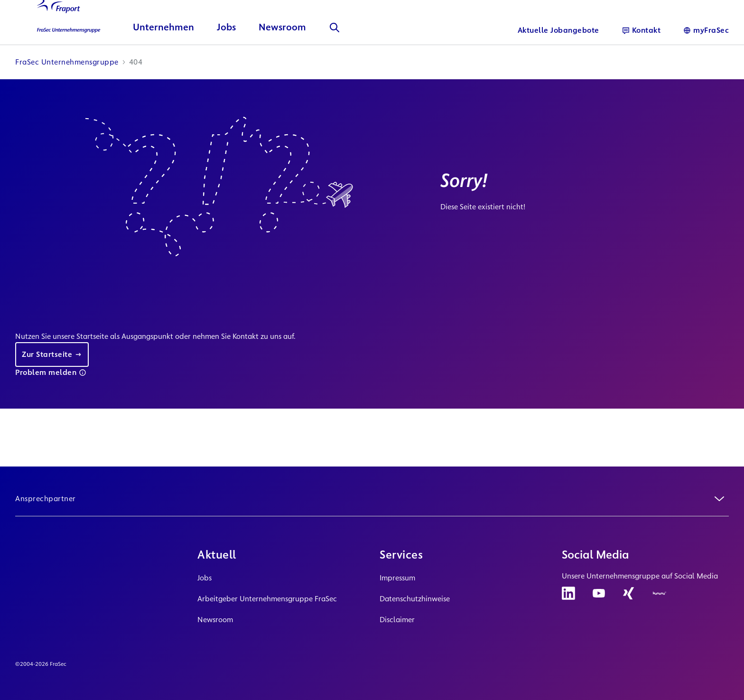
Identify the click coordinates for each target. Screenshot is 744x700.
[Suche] (335, 55)
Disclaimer (397, 620)
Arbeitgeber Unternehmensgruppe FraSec (267, 599)
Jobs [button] (226, 55)
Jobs (205, 578)
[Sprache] (706, 30)
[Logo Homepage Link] (63, 37)
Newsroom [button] (282, 55)
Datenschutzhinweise (415, 599)
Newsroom (215, 620)
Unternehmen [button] (163, 55)
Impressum (397, 578)
